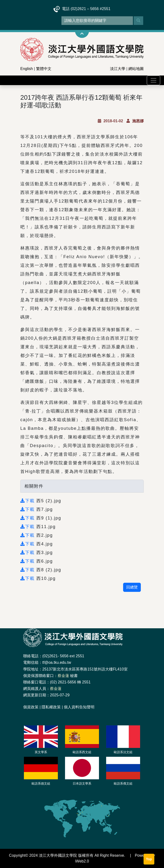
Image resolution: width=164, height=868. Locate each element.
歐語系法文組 (123, 752)
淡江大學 (118, 69)
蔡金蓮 (63, 676)
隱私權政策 (51, 707)
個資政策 (31, 707)
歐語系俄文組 (123, 784)
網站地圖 (136, 69)
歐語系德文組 (41, 784)
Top (149, 859)
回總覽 (132, 587)
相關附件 (34, 486)
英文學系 (41, 752)
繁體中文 (44, 69)
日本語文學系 (82, 784)
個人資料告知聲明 (79, 707)
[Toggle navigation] (153, 80)
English (27, 69)
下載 (28, 501)
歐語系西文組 (82, 752)
